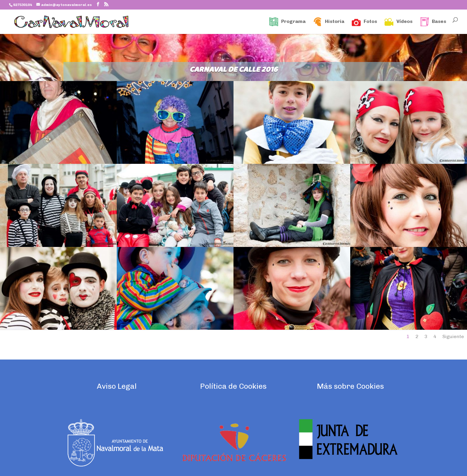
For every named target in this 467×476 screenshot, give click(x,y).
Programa (287, 22)
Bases (433, 22)
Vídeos (398, 22)
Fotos (364, 22)
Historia (329, 22)
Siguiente (453, 336)
